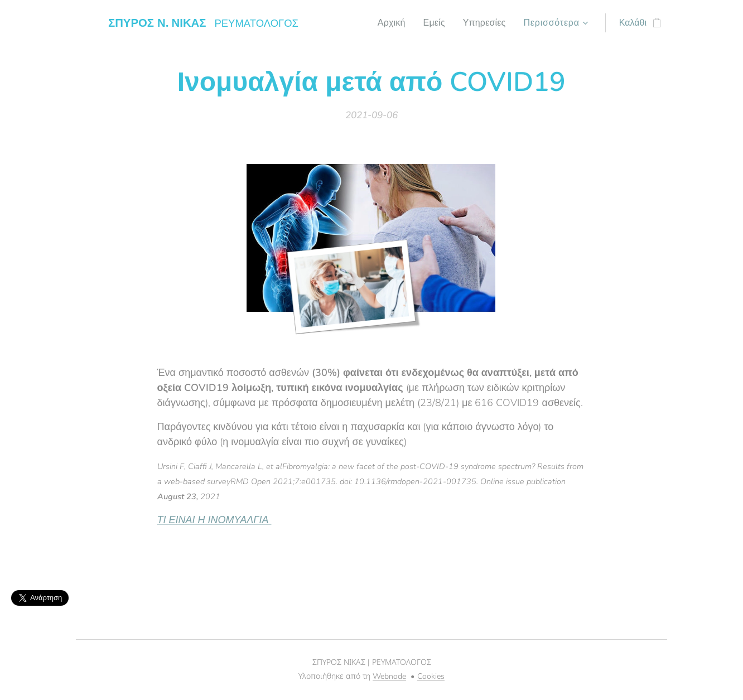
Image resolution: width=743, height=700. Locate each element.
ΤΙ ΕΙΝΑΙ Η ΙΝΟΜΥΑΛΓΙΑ (214, 520)
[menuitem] (388, 23)
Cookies (431, 676)
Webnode (389, 676)
